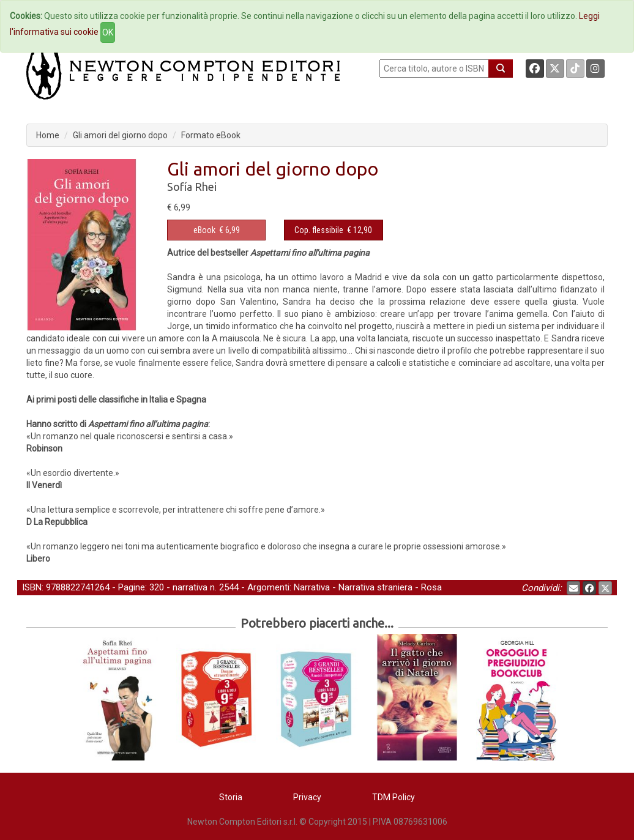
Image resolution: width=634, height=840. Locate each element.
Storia (231, 797)
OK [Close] (108, 32)
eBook (204, 230)
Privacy (307, 797)
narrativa (190, 587)
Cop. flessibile (319, 230)
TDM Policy (393, 797)
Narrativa (312, 587)
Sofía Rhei (192, 187)
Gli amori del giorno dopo (120, 135)
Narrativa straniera (375, 587)
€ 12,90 (333, 230)
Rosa (431, 587)
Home (48, 135)
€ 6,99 (217, 230)
